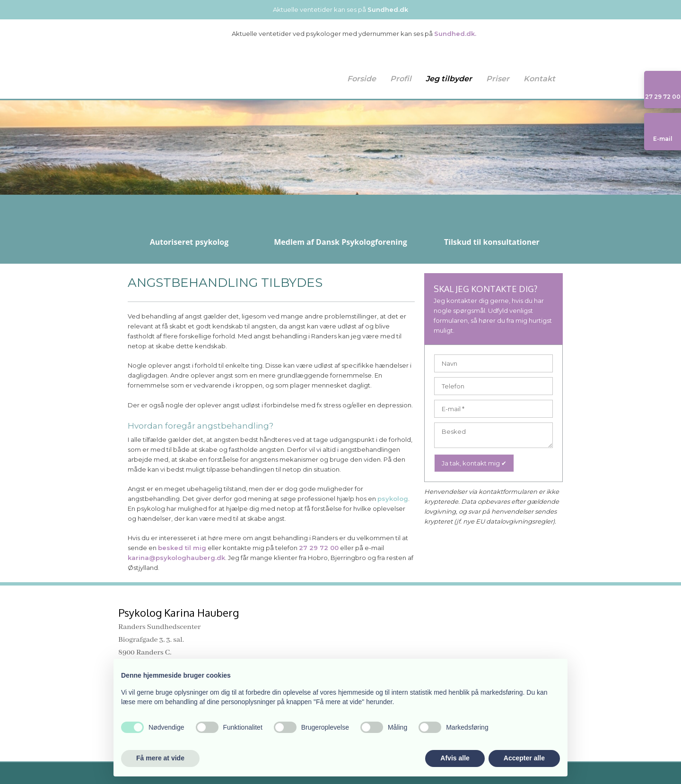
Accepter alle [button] (524, 758)
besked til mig (182, 548)
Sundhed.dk (388, 9)
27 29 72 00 (319, 548)
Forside (362, 79)
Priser (498, 79)
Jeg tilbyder (449, 79)
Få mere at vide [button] (160, 758)
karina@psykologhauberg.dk (176, 558)
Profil (401, 79)
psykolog (393, 499)
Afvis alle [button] (455, 758)
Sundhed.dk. (455, 34)
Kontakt (539, 79)
